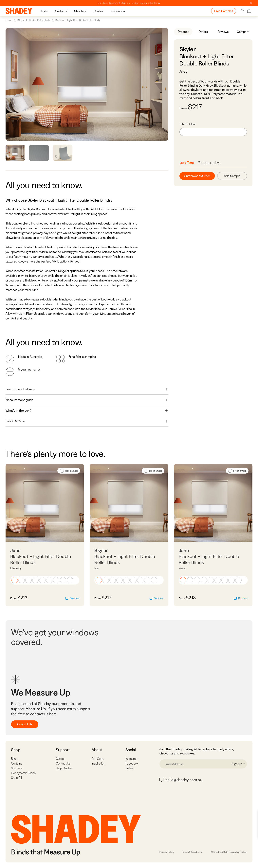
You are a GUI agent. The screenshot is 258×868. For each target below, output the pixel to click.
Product (183, 32)
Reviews (223, 32)
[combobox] (213, 132)
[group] (44, 11)
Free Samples (224, 11)
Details (203, 32)
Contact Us (25, 724)
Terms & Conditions (192, 852)
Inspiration (118, 11)
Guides (98, 11)
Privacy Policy (166, 852)
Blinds (44, 11)
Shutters (80, 11)
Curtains (61, 11)
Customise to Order (197, 176)
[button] (15, 580)
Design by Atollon (238, 852)
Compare (243, 32)
